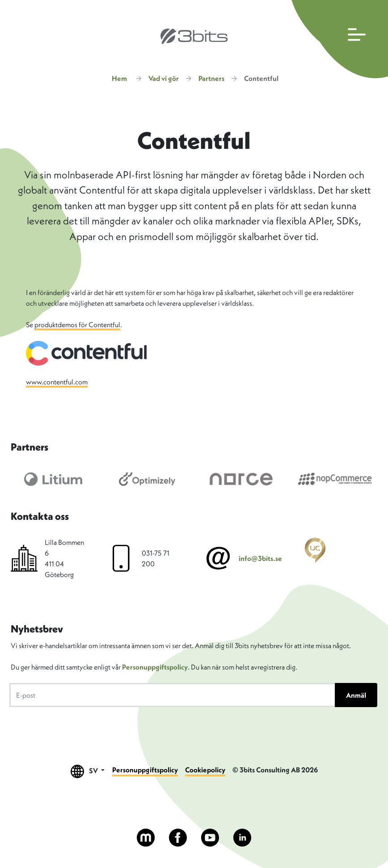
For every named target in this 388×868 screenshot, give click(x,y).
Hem (119, 78)
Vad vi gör (164, 78)
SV (88, 771)
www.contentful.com (57, 382)
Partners (211, 78)
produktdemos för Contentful (77, 324)
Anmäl (356, 695)
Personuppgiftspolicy (155, 667)
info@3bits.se (260, 558)
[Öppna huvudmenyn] (338, 39)
